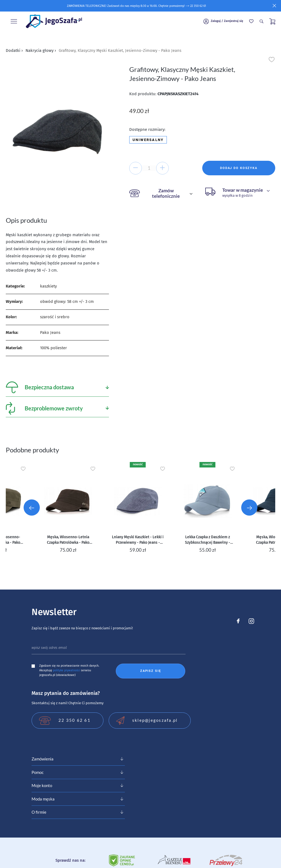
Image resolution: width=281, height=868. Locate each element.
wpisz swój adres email (49, 648)
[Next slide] (249, 507)
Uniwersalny (148, 140)
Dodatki (14, 50)
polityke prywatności (67, 670)
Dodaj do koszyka (239, 168)
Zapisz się (151, 671)
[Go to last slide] (32, 507)
